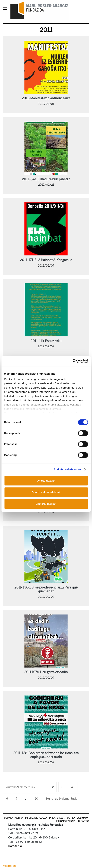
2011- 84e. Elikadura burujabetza (46, 179)
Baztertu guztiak (46, 504)
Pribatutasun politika (62, 818)
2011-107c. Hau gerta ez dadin (46, 672)
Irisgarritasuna (66, 821)
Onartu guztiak (46, 481)
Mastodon (9, 866)
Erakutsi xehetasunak (67, 469)
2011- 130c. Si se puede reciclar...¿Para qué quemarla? (46, 589)
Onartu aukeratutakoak (46, 492)
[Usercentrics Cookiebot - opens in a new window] (73, 361)
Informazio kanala (36, 818)
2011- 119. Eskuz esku (46, 341)
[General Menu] (6, 10)
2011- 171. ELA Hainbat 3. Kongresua (46, 260)
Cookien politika (14, 818)
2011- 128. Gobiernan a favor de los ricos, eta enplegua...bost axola (46, 755)
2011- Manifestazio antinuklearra (46, 98)
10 (37, 799)
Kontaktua (83, 821)
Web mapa (82, 818)
